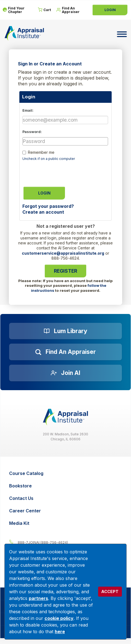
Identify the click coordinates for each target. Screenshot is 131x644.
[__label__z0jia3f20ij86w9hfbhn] (65, 417)
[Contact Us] (66, 498)
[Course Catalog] (66, 473)
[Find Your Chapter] (17, 10)
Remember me (41, 152)
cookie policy (59, 618)
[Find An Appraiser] (71, 10)
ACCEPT (110, 591)
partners (38, 598)
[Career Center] (66, 511)
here (60, 632)
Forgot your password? (48, 206)
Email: (28, 110)
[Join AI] (65, 373)
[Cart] (44, 10)
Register (65, 271)
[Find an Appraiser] (65, 352)
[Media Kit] (66, 523)
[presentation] (64, 172)
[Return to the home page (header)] (24, 33)
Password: (32, 132)
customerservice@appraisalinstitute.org (63, 253)
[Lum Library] (65, 331)
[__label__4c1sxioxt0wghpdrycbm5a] (65, 542)
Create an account (43, 212)
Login (110, 10)
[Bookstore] (66, 486)
